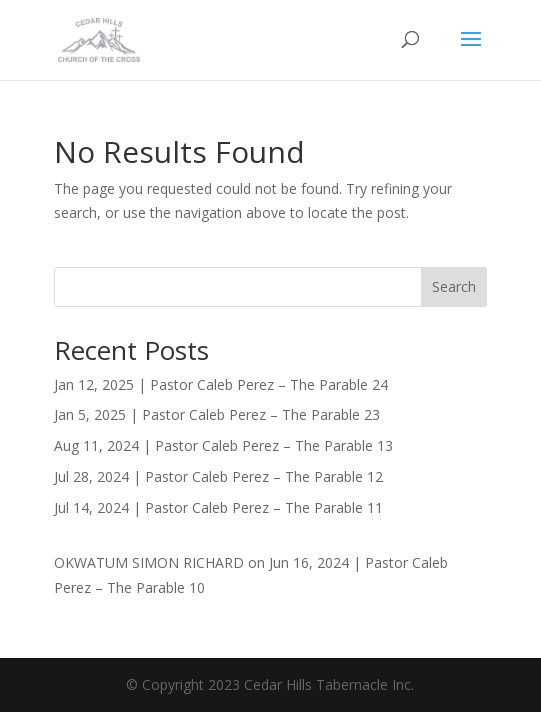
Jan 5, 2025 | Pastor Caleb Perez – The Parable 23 (217, 414)
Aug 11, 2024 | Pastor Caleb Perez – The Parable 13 (223, 445)
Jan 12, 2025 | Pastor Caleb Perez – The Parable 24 (221, 384)
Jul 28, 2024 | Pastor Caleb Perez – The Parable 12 (218, 476)
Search (454, 286)
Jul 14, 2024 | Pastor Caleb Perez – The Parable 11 (218, 507)
